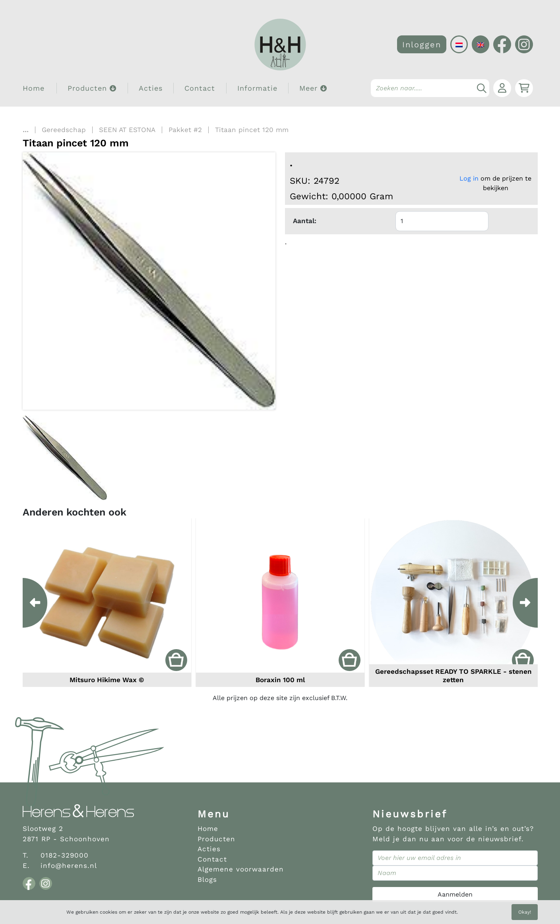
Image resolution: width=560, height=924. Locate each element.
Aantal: (305, 221)
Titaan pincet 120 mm (252, 130)
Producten (216, 839)
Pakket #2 (185, 130)
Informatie (257, 88)
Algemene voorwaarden (241, 869)
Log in (469, 178)
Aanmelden (455, 894)
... (26, 130)
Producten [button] (92, 88)
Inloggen (422, 45)
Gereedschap (64, 130)
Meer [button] (313, 88)
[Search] (430, 88)
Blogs (207, 879)
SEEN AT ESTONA (127, 130)
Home (34, 88)
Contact (200, 88)
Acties (151, 88)
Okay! (525, 912)
